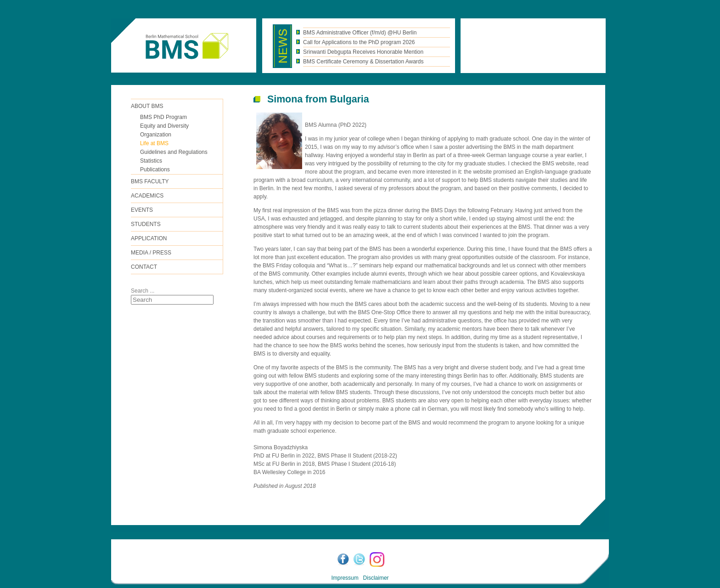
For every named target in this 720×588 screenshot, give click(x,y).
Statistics (151, 161)
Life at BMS (154, 143)
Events (142, 210)
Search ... (143, 291)
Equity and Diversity (164, 126)
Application (149, 238)
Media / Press (151, 253)
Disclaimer (376, 578)
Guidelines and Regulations (174, 152)
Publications (155, 170)
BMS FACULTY (150, 181)
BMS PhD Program (163, 117)
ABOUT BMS (147, 106)
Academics (147, 196)
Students (146, 224)
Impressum (345, 578)
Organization (156, 135)
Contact (144, 267)
